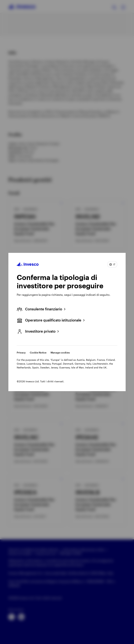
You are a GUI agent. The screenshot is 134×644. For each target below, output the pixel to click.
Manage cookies (60, 352)
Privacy (21, 352)
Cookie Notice (38, 352)
